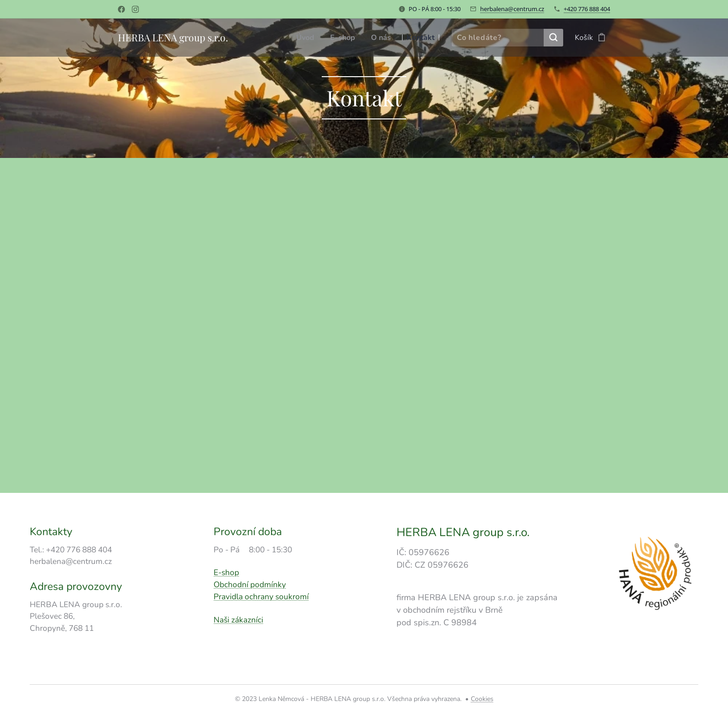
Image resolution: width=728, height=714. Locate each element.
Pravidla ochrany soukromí (261, 597)
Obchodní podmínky (250, 585)
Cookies (482, 699)
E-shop (226, 573)
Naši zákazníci (238, 619)
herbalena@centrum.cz (512, 9)
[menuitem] (306, 38)
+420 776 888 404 (587, 9)
